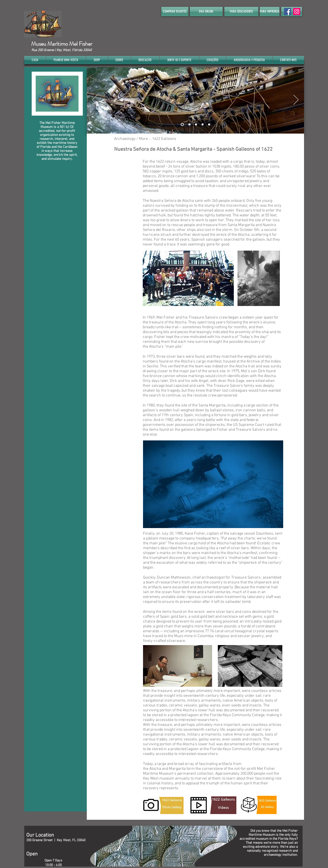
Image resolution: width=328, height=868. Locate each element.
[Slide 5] (209, 124)
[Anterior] (95, 100)
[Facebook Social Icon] (288, 12)
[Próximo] (296, 100)
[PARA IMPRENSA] (270, 12)
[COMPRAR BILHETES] (175, 12)
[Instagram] (297, 12)
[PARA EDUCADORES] (241, 12)
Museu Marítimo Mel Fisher (62, 44)
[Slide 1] (182, 124)
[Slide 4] (203, 124)
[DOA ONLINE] (206, 12)
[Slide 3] (196, 124)
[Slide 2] (189, 124)
